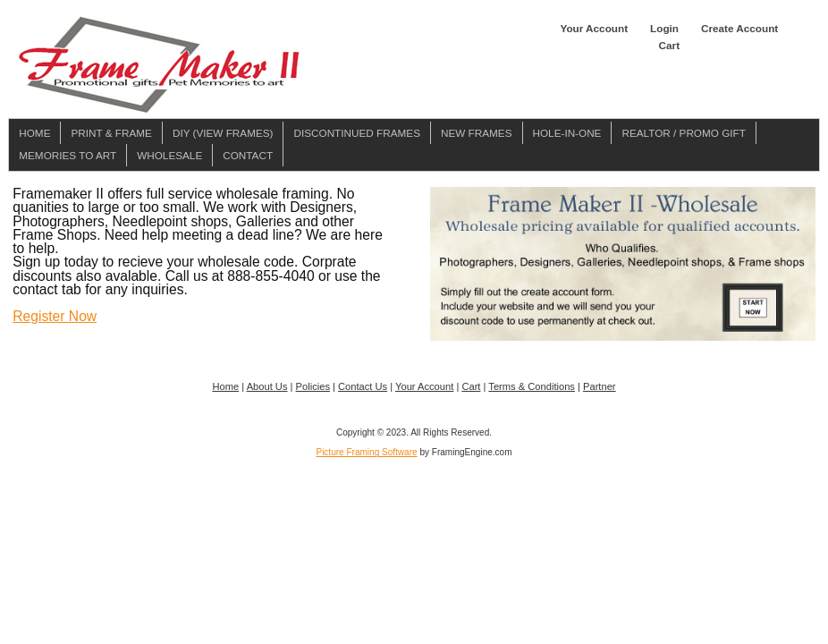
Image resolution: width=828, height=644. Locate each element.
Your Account (594, 28)
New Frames (477, 133)
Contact (248, 155)
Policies (313, 386)
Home (34, 133)
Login (664, 28)
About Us (267, 386)
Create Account (739, 28)
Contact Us (363, 386)
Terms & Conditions (532, 386)
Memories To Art (68, 155)
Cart (669, 45)
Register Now (55, 316)
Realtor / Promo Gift (683, 133)
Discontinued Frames (356, 133)
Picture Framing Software (366, 452)
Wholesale (169, 155)
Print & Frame (111, 133)
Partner (600, 386)
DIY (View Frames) (223, 133)
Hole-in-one (567, 133)
